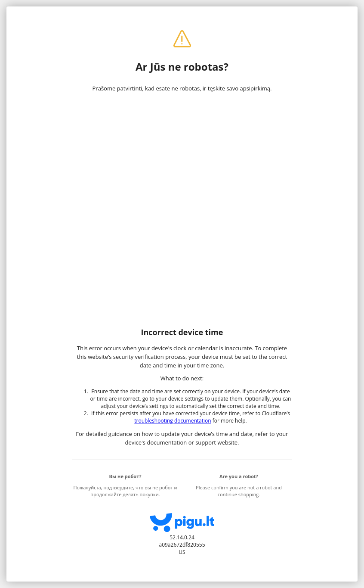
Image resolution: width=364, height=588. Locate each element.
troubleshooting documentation (173, 421)
